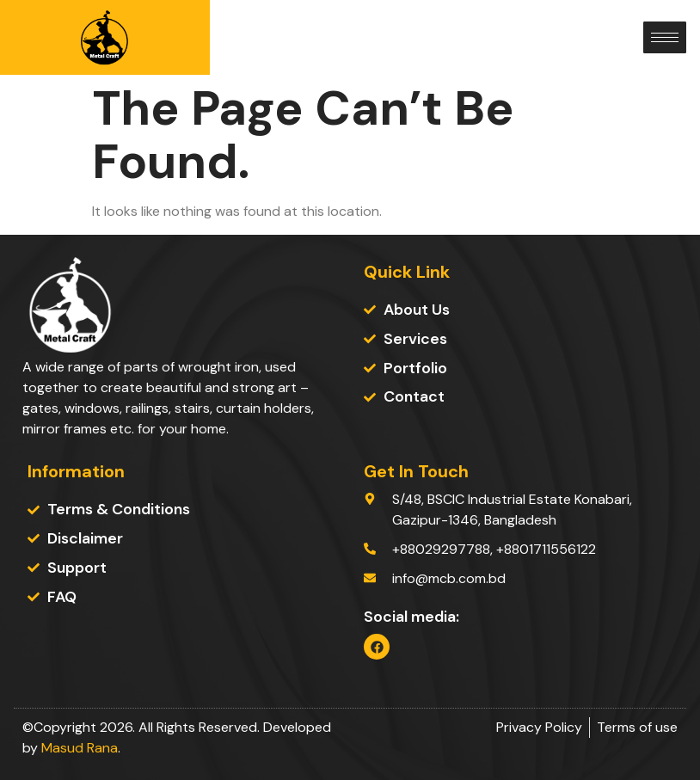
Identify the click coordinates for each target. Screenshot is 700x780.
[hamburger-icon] (665, 37)
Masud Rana (80, 748)
